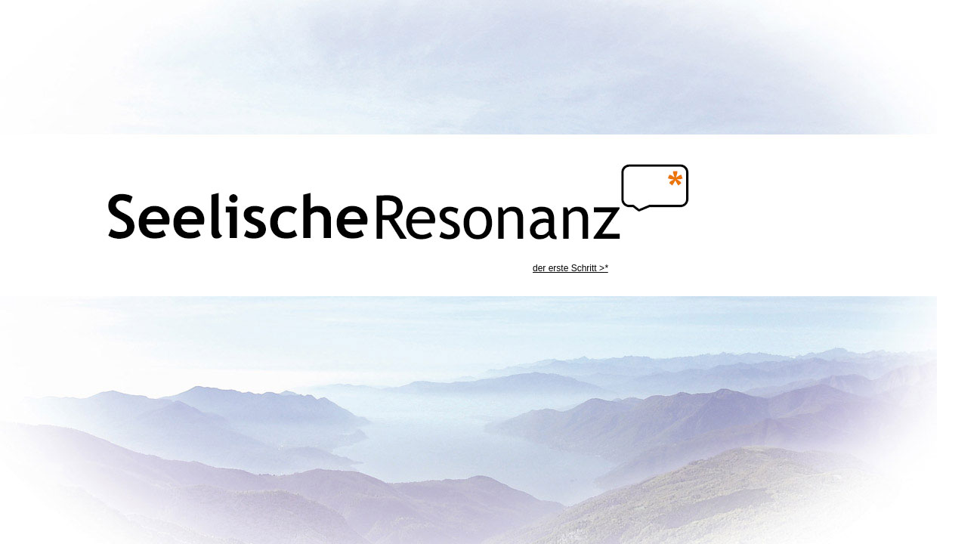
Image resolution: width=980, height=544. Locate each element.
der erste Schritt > (570, 268)
